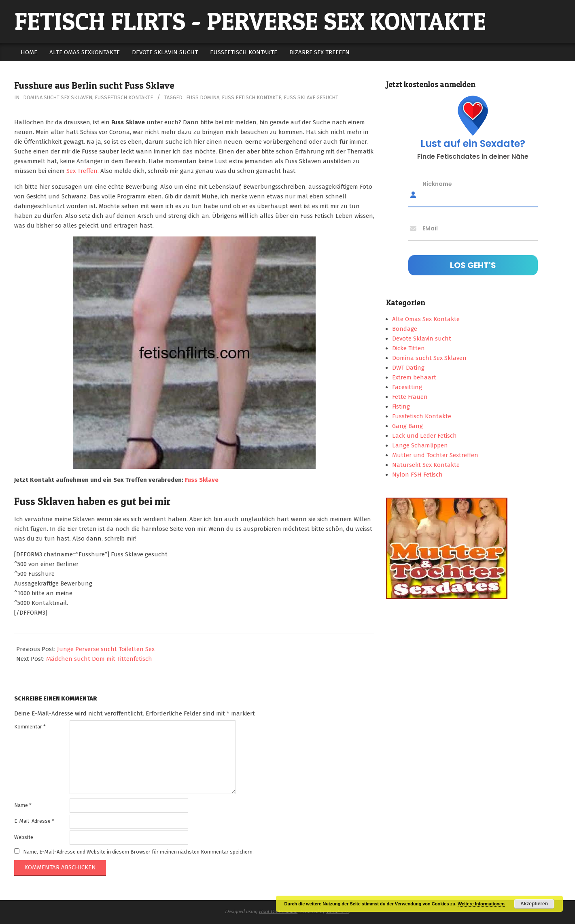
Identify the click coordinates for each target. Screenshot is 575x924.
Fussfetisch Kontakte (124, 97)
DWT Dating (408, 368)
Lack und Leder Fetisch (424, 436)
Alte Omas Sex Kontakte (426, 319)
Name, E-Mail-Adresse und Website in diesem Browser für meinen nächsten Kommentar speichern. (138, 851)
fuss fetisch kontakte (251, 97)
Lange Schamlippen (420, 445)
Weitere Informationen (481, 904)
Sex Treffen (82, 171)
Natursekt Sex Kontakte (426, 465)
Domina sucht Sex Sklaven (58, 97)
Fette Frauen (410, 397)
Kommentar (30, 727)
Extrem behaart (414, 377)
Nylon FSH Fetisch (417, 475)
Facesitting (407, 387)
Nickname (437, 184)
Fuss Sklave (202, 480)
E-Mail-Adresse (34, 821)
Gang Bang (407, 426)
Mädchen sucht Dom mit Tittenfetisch (99, 659)
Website (24, 837)
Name (23, 805)
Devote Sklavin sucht (422, 339)
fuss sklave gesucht (311, 97)
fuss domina (203, 97)
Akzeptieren (534, 904)
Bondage (405, 329)
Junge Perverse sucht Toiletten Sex (106, 649)
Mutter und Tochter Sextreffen (435, 455)
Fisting (401, 407)
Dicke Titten (408, 348)
